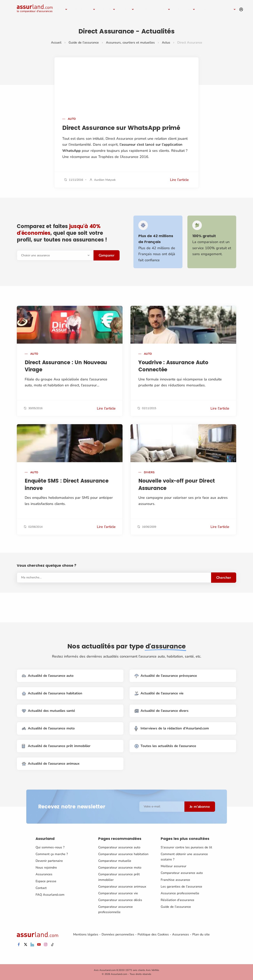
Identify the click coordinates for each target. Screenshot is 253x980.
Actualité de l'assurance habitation (52, 693)
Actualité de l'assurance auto (48, 676)
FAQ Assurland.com (50, 895)
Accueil (56, 43)
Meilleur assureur (174, 866)
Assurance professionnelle (180, 893)
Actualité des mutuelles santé (48, 711)
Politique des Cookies (153, 934)
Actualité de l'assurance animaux (51, 764)
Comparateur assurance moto (120, 868)
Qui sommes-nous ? (50, 847)
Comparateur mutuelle (115, 861)
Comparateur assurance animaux (122, 887)
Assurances (44, 874)
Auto (60, 9)
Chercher (224, 578)
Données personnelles (118, 934)
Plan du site (201, 934)
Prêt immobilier (154, 9)
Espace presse (46, 881)
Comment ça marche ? (52, 854)
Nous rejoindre (46, 868)
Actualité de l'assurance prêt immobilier (56, 746)
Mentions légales (86, 934)
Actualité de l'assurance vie (159, 693)
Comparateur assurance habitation (123, 854)
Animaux (185, 9)
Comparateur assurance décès (120, 900)
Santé (107, 9)
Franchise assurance (175, 880)
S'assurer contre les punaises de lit (186, 847)
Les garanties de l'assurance (181, 887)
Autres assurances (218, 9)
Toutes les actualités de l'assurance (165, 746)
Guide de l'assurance (84, 43)
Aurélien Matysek (105, 180)
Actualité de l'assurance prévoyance (166, 676)
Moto (127, 9)
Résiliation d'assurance (177, 900)
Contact (41, 888)
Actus (166, 43)
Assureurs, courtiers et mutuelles (130, 43)
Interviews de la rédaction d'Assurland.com (172, 729)
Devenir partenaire (49, 861)
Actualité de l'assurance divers (161, 711)
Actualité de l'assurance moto (48, 729)
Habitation (83, 9)
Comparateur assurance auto (119, 847)
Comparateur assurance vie (118, 893)
